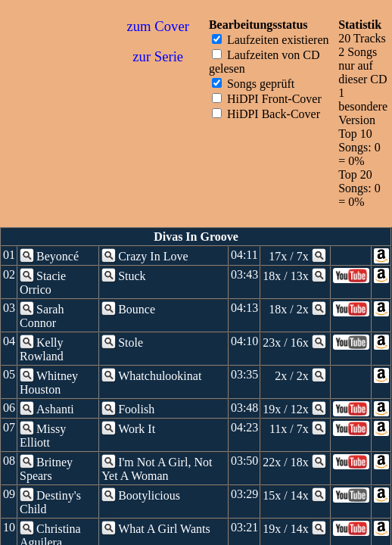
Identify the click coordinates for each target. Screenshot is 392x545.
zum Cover (158, 26)
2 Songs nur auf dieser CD (362, 65)
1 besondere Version (363, 106)
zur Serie (158, 56)
